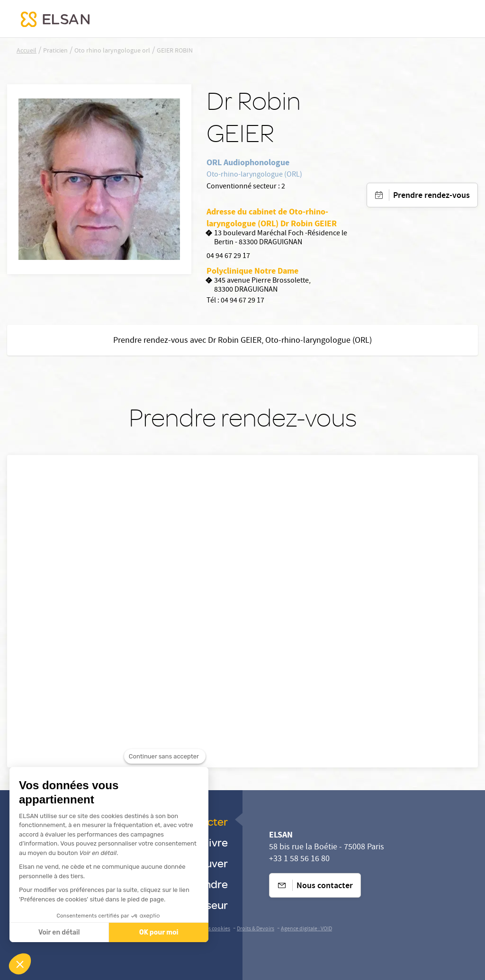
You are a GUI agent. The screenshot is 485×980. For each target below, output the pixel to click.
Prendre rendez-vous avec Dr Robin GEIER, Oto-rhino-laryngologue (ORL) (242, 341)
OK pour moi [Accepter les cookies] (159, 932)
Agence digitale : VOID (306, 929)
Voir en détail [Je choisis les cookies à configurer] (59, 932)
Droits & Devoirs (256, 929)
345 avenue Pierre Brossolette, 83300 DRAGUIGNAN (259, 286)
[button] (20, 964)
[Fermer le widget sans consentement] (165, 768)
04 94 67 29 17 (228, 257)
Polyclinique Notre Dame (252, 271)
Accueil (27, 51)
